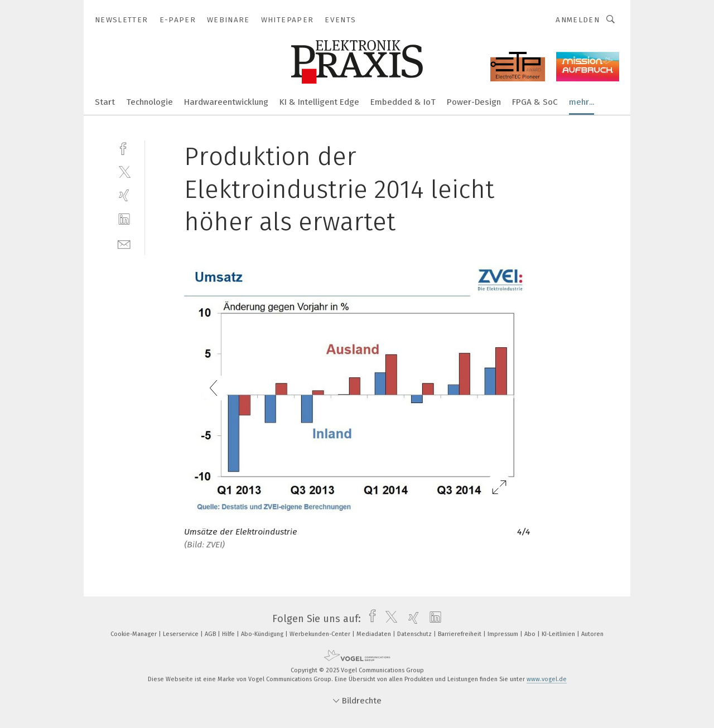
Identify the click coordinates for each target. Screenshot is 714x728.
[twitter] (124, 171)
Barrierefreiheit (460, 634)
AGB (211, 634)
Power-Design (474, 102)
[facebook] (124, 147)
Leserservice (182, 634)
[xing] (124, 195)
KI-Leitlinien (559, 634)
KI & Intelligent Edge (319, 102)
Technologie (149, 102)
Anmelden (578, 20)
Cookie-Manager (134, 634)
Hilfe (229, 634)
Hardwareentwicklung (226, 102)
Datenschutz (415, 634)
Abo (531, 634)
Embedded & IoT (403, 102)
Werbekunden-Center (321, 634)
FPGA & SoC (535, 102)
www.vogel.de (547, 679)
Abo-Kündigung (263, 634)
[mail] (124, 243)
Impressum (504, 634)
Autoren (592, 634)
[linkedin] (124, 219)
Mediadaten (375, 634)
